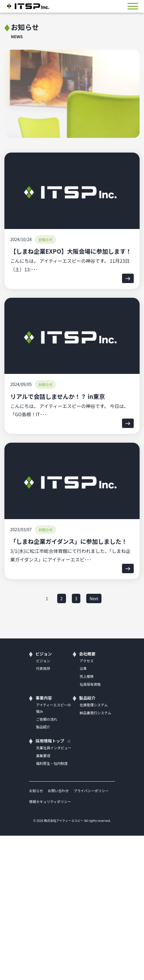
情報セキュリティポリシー (50, 801)
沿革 (83, 668)
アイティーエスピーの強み (53, 708)
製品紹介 (43, 727)
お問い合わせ (58, 791)
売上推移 (87, 676)
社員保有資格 (90, 684)
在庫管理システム (94, 705)
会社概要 (87, 654)
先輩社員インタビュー (54, 748)
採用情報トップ (50, 741)
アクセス (87, 661)
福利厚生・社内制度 (52, 763)
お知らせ (36, 791)
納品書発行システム (96, 713)
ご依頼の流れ (47, 719)
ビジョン (44, 654)
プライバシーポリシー (91, 791)
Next (94, 598)
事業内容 (44, 698)
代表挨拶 (43, 668)
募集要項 (43, 756)
